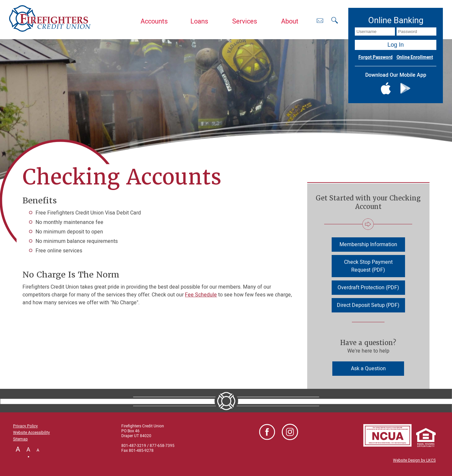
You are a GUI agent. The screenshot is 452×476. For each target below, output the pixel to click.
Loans (199, 21)
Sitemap (20, 439)
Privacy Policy (25, 426)
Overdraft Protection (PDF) (368, 288)
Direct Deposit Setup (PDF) (368, 305)
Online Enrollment (415, 57)
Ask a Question (368, 369)
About (290, 21)
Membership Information (368, 245)
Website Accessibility (31, 433)
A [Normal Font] (28, 450)
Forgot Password (376, 57)
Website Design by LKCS (414, 460)
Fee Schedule (201, 295)
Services (245, 21)
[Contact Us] (320, 20)
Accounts (154, 21)
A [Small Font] (38, 450)
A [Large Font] (18, 449)
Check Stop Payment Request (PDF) (368, 266)
